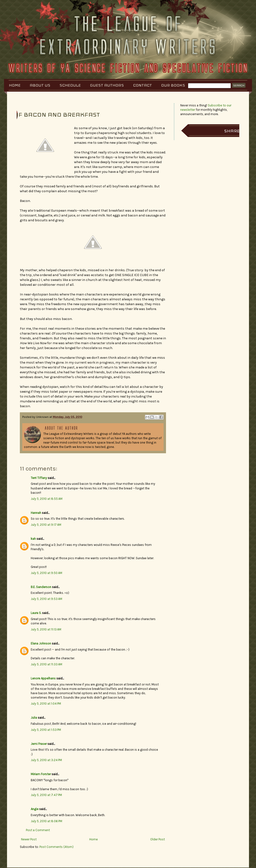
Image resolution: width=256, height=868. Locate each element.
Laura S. (36, 613)
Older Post (158, 839)
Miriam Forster (41, 774)
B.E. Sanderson (41, 587)
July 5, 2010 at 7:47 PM (46, 795)
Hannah (36, 513)
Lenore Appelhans (43, 678)
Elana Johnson (41, 643)
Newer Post (29, 839)
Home (15, 85)
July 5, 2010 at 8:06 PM (46, 821)
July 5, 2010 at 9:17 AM (46, 525)
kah (33, 539)
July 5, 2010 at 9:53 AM (46, 599)
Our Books (173, 85)
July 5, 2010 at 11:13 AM (46, 629)
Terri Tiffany (39, 478)
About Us (40, 85)
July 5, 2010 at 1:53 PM (46, 730)
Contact (143, 85)
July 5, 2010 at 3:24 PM (46, 760)
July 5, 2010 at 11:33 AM (46, 664)
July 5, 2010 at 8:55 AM (47, 499)
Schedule (70, 85)
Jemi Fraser (39, 744)
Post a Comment (38, 830)
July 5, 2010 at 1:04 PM (46, 704)
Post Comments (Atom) (56, 847)
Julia (34, 718)
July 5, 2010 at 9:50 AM (46, 573)
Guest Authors (107, 85)
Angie (35, 809)
